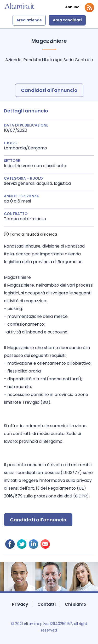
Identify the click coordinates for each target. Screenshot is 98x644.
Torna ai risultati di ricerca (33, 234)
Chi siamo (76, 604)
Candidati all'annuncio (49, 90)
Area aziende (29, 20)
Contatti (47, 604)
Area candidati (67, 20)
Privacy (20, 604)
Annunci (73, 7)
